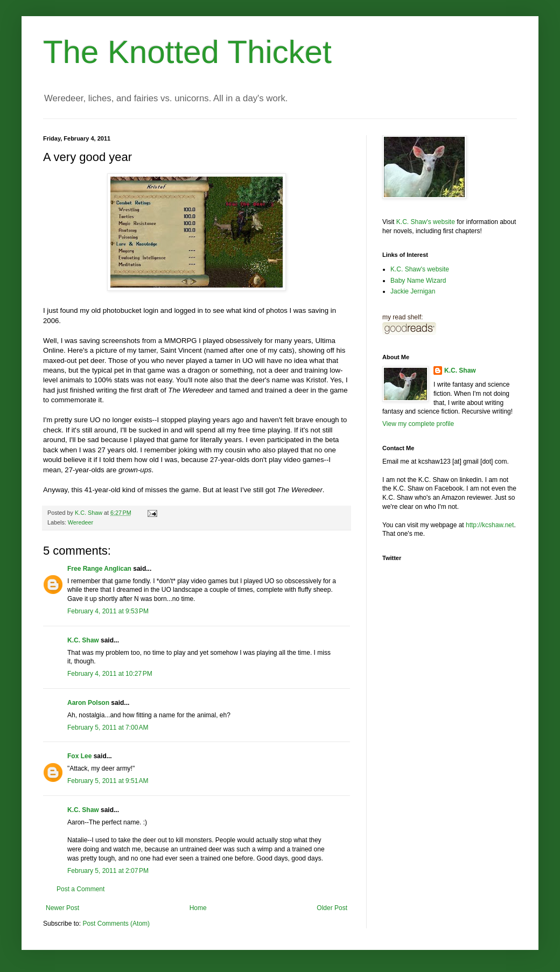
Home (198, 908)
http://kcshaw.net (490, 525)
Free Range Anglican (99, 569)
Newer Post (62, 908)
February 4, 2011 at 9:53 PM (108, 611)
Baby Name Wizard (418, 281)
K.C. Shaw (83, 640)
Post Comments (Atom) (116, 924)
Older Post (332, 908)
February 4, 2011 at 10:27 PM (110, 674)
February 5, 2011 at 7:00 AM (108, 728)
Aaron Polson (88, 703)
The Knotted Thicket (187, 52)
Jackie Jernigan (413, 291)
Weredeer (80, 522)
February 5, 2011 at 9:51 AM (108, 781)
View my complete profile (418, 424)
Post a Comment (80, 889)
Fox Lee (79, 756)
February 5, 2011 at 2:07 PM (108, 871)
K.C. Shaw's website (426, 222)
